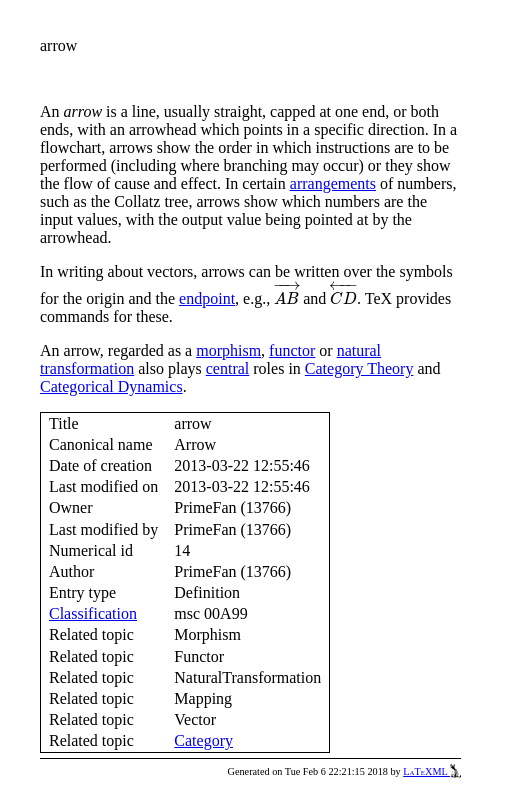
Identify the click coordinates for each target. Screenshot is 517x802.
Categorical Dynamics (111, 386)
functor (292, 350)
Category (203, 740)
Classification (93, 613)
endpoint (207, 298)
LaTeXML (432, 771)
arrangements (333, 183)
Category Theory (359, 368)
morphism (228, 350)
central (228, 368)
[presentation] (286, 293)
